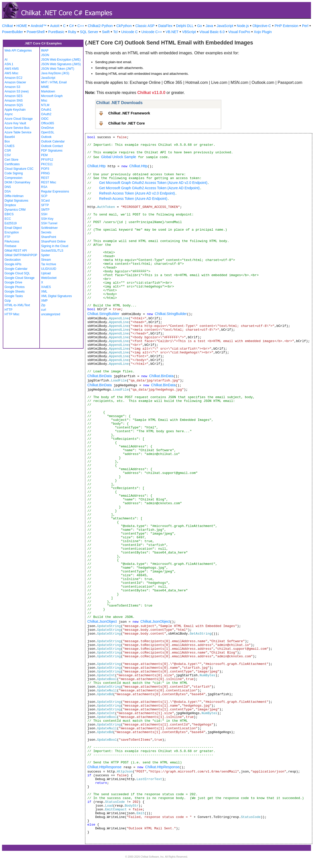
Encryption (12, 232)
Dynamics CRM (15, 210)
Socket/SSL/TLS (52, 251)
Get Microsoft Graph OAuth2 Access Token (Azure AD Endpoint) (149, 188)
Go (200, 26)
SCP (44, 196)
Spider (46, 255)
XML (44, 292)
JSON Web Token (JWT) (58, 69)
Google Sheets (15, 292)
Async (9, 114)
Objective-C (262, 26)
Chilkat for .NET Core (127, 123)
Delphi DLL (185, 26)
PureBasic (56, 32)
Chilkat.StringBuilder (103, 314)
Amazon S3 (12, 87)
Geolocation (13, 260)
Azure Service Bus (17, 128)
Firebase (10, 246)
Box (7, 141)
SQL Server (89, 32)
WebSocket (49, 278)
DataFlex (165, 26)
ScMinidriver (49, 228)
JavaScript (225, 26)
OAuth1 (46, 110)
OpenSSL (48, 132)
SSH (44, 214)
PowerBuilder (12, 32)
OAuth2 (46, 114)
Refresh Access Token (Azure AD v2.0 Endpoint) (137, 193)
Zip (43, 305)
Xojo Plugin (263, 32)
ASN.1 (9, 64)
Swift (106, 32)
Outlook (46, 137)
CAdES (9, 146)
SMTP (45, 210)
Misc (44, 101)
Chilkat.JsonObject (102, 621)
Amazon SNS (14, 101)
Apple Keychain (15, 110)
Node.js (243, 26)
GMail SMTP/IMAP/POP (21, 255)
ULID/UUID (49, 269)
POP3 (45, 169)
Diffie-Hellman (14, 196)
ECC (8, 219)
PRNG (46, 173)
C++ (81, 26)
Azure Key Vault (15, 123)
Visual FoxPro (239, 32)
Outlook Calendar (53, 141)
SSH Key (47, 219)
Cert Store (11, 160)
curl (44, 310)
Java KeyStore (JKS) (55, 73)
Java (209, 26)
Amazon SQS (14, 105)
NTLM (45, 105)
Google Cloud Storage (20, 278)
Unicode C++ (152, 32)
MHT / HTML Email (54, 82)
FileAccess (12, 242)
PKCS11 (47, 164)
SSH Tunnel (49, 223)
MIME (45, 87)
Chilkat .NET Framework (129, 113)
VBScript (189, 32)
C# (71, 26)
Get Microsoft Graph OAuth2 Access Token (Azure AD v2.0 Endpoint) (153, 183)
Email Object (13, 228)
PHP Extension (286, 26)
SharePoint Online (53, 242)
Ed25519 (11, 223)
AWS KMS (12, 69)
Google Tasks (14, 296)
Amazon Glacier (15, 82)
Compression (14, 178)
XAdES (46, 287)
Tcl (115, 32)
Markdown (48, 91)
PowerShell (36, 32)
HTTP (8, 310)
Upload (46, 273)
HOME (22, 26)
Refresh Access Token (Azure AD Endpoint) (133, 199)
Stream (46, 260)
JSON (45, 55)
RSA (44, 187)
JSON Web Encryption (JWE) (61, 60)
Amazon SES (14, 96)
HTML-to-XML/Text (17, 305)
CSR (8, 151)
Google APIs (13, 264)
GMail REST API (16, 251)
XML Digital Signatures (57, 296)
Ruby (72, 32)
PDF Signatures (52, 151)
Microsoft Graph (52, 96)
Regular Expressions (55, 191)
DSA (8, 191)
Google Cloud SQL (17, 273)
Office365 (48, 123)
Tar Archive (49, 264)
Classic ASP (145, 26)
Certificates (12, 164)
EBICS (9, 214)
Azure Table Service (18, 132)
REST (45, 178)
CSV (8, 155)
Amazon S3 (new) (17, 91)
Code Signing (14, 173)
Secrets (46, 232)
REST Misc (49, 182)
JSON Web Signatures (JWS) (61, 64)
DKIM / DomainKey (17, 182)
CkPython (124, 26)
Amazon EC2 (14, 78)
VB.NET (172, 32)
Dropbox (10, 205)
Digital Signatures (16, 201)
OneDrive (48, 128)
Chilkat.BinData (100, 376)
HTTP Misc (12, 314)
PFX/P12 (47, 160)
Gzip (8, 301)
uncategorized (51, 314)
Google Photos (15, 287)
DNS (8, 187)
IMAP (45, 51)
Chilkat (7, 26)
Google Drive (13, 282)
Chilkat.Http (96, 166)
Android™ (39, 26)
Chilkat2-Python (100, 26)
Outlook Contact (52, 146)
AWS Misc (11, 73)
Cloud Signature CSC (19, 169)
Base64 (10, 137)
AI (6, 60)
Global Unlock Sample (119, 157)
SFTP (45, 205)
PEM (44, 155)
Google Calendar (16, 269)
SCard (45, 201)
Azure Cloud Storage (19, 119)
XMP (44, 301)
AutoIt (55, 26)
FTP (7, 237)
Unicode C (129, 32)
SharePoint (49, 237)
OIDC (45, 119)
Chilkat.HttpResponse (104, 767)
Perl (305, 26)
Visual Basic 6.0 (212, 32)
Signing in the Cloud (55, 246)
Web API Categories (18, 51)
